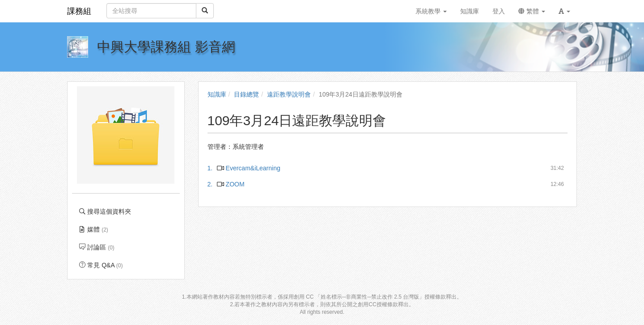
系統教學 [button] (431, 11)
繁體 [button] (532, 11)
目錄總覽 (246, 94)
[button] (564, 11)
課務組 (79, 11)
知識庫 (217, 94)
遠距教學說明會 (289, 94)
